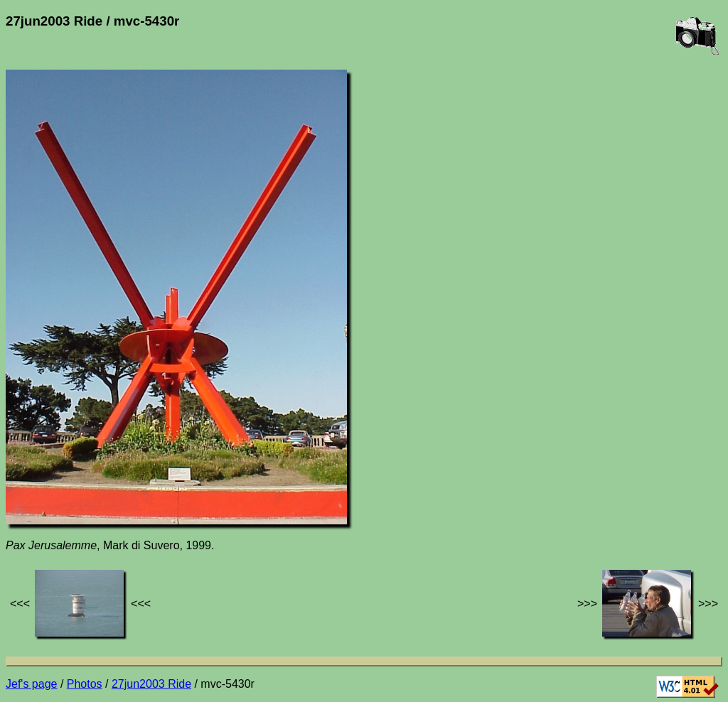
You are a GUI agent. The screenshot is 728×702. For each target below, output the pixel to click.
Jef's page (31, 684)
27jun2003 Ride (151, 684)
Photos (85, 684)
